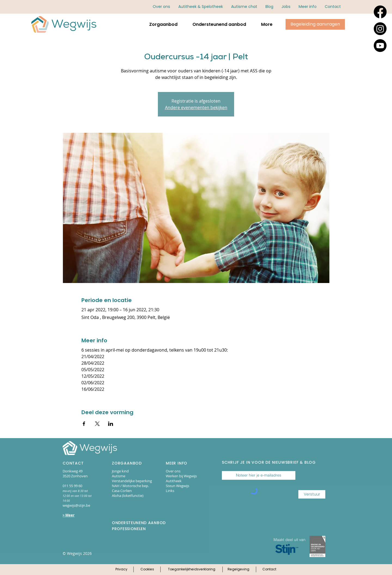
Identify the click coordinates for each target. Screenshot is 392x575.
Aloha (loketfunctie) (128, 496)
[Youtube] (380, 46)
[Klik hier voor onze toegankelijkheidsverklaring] (192, 570)
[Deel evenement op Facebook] (84, 424)
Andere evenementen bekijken (196, 107)
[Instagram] (380, 29)
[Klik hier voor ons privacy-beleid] (121, 570)
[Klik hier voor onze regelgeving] (238, 570)
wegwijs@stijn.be (76, 505)
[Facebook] (380, 12)
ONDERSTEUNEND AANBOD (139, 523)
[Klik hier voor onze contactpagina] (269, 570)
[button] (308, 7)
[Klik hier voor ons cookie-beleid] (147, 570)
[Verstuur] (312, 494)
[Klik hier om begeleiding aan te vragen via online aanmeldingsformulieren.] (315, 24)
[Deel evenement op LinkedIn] (111, 424)
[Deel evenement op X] (97, 424)
